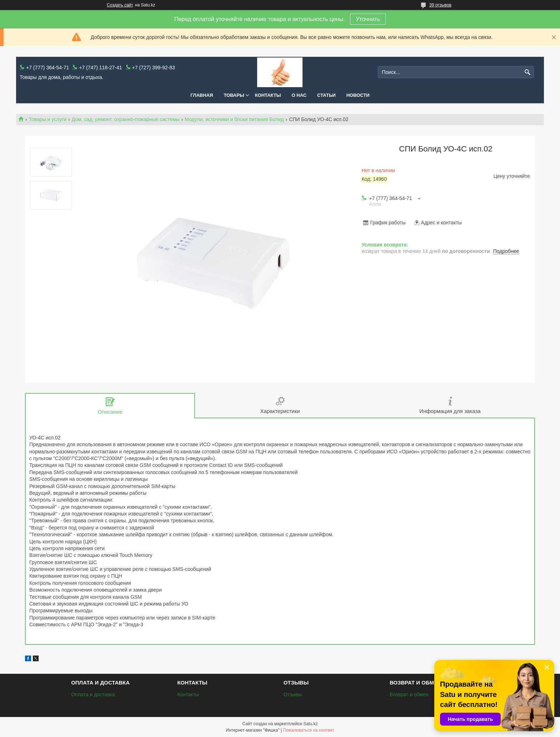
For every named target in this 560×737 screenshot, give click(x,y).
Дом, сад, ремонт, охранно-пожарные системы (126, 119)
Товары (234, 95)
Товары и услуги (47, 119)
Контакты (268, 95)
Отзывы (293, 694)
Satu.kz (310, 724)
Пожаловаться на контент (308, 730)
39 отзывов (440, 5)
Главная (202, 95)
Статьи (326, 95)
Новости (358, 95)
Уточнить (368, 19)
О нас (299, 95)
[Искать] (528, 72)
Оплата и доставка (93, 694)
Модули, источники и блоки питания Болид (234, 119)
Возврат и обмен (409, 694)
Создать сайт (120, 5)
